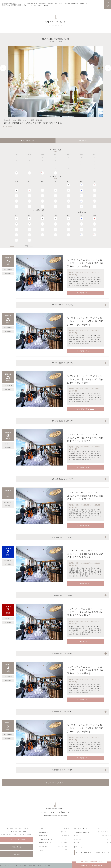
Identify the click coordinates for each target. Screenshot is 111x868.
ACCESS (78, 839)
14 (55, 196)
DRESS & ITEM (31, 6)
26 (29, 207)
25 (16, 207)
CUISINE (83, 3)
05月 (29, 246)
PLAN (40, 6)
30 (55, 173)
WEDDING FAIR (31, 3)
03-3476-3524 (19, 831)
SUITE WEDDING (72, 3)
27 (16, 173)
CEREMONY (53, 3)
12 (29, 196)
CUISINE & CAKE (46, 839)
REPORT (47, 6)
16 (82, 196)
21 (55, 201)
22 (69, 201)
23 (82, 201)
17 (95, 196)
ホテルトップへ (50, 865)
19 (29, 201)
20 (42, 201)
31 (95, 207)
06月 (82, 212)
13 (42, 196)
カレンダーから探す (28, 141)
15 (69, 196)
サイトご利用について (21, 865)
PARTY (61, 3)
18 (16, 201)
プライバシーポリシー (7, 865)
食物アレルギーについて (36, 865)
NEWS (77, 843)
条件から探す (83, 141)
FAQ (76, 836)
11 (16, 196)
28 (29, 173)
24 (95, 201)
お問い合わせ (17, 847)
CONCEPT (43, 3)
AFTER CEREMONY (93, 853)
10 (95, 190)
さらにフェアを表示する (55, 783)
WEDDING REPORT (82, 832)
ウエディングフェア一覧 (17, 839)
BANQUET (43, 836)
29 (42, 173)
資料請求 (17, 854)
